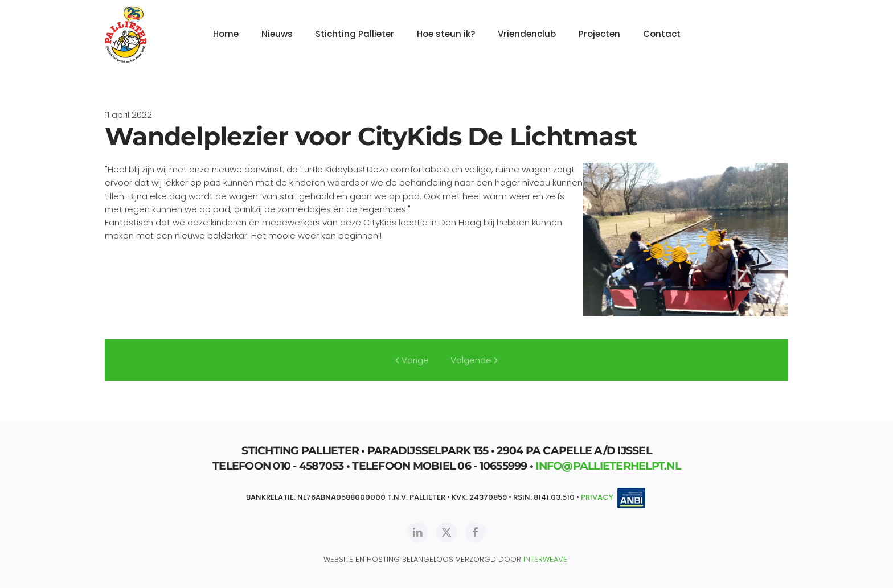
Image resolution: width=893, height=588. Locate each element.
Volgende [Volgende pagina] (474, 360)
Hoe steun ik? (446, 34)
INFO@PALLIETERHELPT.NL (608, 466)
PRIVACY (597, 498)
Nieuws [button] (277, 34)
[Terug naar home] (126, 34)
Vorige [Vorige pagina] (412, 360)
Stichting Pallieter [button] (355, 34)
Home (226, 34)
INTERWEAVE (545, 559)
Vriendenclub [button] (527, 34)
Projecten (599, 34)
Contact (662, 34)
